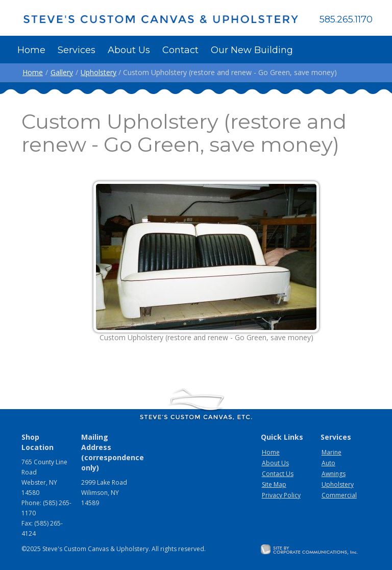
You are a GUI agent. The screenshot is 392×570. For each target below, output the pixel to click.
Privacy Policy (281, 495)
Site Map (274, 484)
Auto (328, 463)
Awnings (334, 474)
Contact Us (278, 474)
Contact (180, 50)
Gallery (62, 72)
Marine (332, 452)
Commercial (339, 495)
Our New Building (252, 50)
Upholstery (99, 72)
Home (31, 50)
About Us (129, 50)
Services (77, 50)
